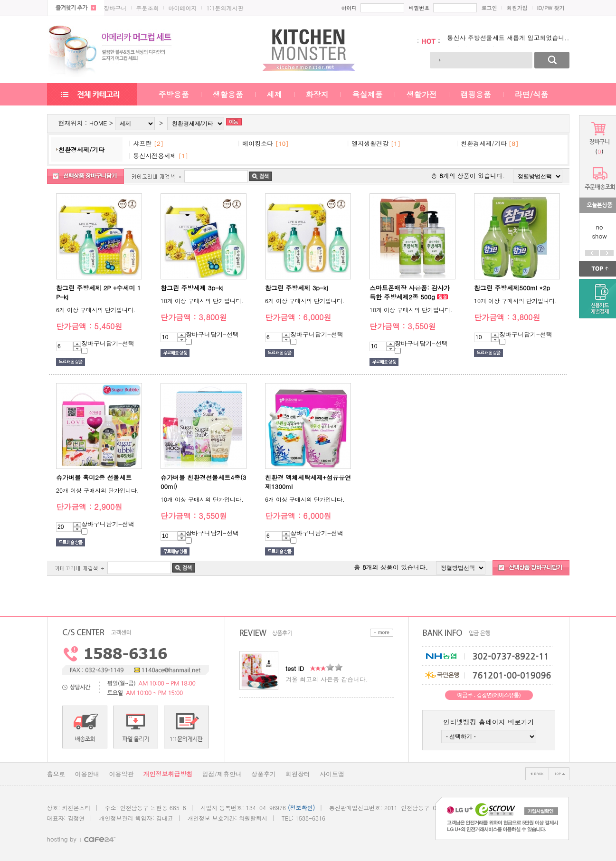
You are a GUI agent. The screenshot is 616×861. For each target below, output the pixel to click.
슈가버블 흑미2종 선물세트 (94, 477)
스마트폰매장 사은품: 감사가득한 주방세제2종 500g (410, 292)
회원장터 (298, 774)
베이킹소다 (258, 143)
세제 (275, 94)
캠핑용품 (476, 94)
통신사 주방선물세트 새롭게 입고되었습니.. (508, 41)
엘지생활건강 (370, 143)
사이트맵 (332, 774)
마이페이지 (183, 8)
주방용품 (174, 94)
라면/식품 (532, 94)
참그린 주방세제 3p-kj (192, 288)
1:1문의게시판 (225, 8)
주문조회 (148, 8)
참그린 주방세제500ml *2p (512, 288)
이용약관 (122, 774)
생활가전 (422, 94)
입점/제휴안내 (222, 774)
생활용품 (228, 94)
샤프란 (142, 143)
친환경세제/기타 (81, 149)
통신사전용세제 (155, 156)
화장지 (317, 94)
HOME (98, 123)
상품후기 (264, 774)
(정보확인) (301, 808)
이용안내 (87, 774)
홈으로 (56, 774)
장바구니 (115, 8)
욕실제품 (368, 94)
